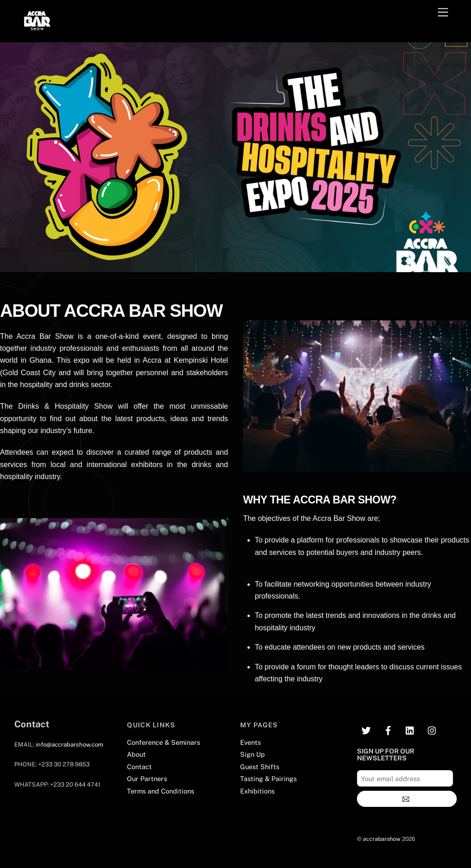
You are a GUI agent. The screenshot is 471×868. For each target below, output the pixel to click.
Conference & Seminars (164, 742)
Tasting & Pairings (268, 779)
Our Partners (147, 779)
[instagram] (432, 729)
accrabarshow (382, 839)
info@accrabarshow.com (69, 745)
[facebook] (388, 729)
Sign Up (253, 754)
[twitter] (366, 729)
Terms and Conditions (161, 791)
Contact (139, 767)
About (136, 754)
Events (250, 742)
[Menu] (443, 13)
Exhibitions (257, 791)
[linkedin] (410, 729)
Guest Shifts (260, 767)
